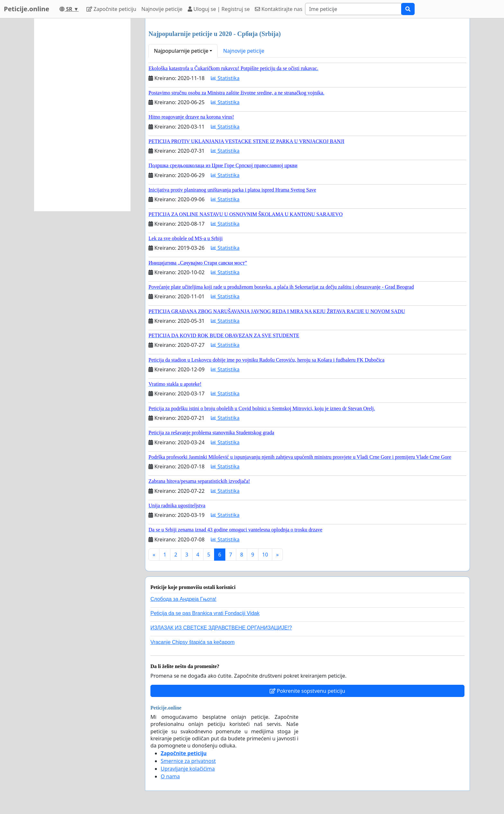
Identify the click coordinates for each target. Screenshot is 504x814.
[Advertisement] (82, 115)
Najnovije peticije (162, 9)
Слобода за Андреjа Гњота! (183, 599)
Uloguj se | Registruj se (219, 9)
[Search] (353, 9)
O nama (170, 776)
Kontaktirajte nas (279, 9)
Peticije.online (27, 9)
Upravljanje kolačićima (188, 769)
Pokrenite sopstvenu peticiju (307, 691)
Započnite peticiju (111, 9)
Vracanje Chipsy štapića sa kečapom (193, 642)
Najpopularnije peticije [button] (181, 51)
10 (265, 555)
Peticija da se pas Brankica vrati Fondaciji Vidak (205, 613)
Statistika (225, 78)
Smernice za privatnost (188, 761)
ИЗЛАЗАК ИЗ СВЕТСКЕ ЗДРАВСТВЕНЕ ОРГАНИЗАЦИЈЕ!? (221, 628)
